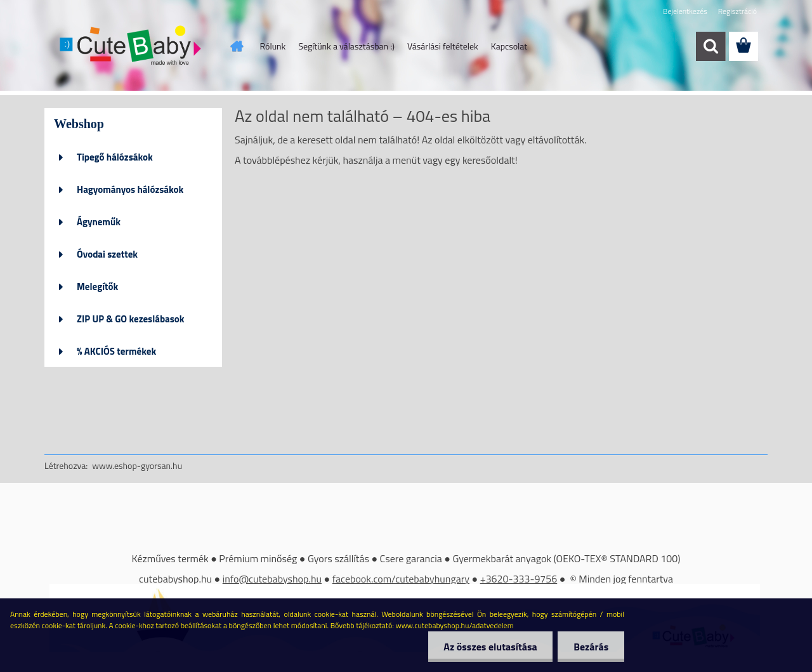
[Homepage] (236, 46)
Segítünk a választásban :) (346, 46)
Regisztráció (737, 11)
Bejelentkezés (685, 11)
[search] (710, 46)
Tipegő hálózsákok (115, 157)
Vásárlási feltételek (443, 46)
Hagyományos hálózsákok (130, 189)
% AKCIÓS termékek (116, 351)
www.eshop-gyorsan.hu (137, 465)
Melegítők (97, 287)
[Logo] (132, 47)
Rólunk (273, 46)
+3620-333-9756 (519, 579)
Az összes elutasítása (490, 647)
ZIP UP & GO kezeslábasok (131, 319)
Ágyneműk (99, 222)
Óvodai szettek (107, 254)
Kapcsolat (509, 46)
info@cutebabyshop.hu (272, 579)
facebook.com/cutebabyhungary (401, 579)
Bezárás (591, 647)
